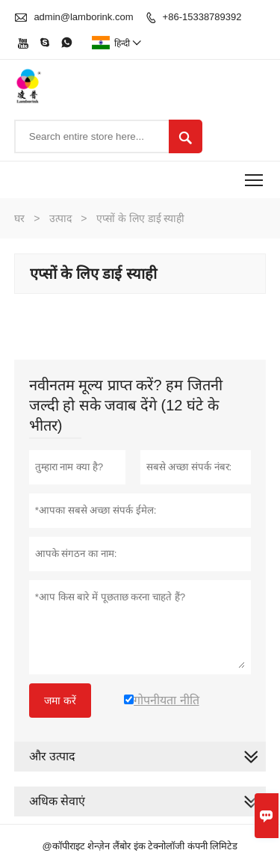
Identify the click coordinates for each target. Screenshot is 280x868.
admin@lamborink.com (83, 17)
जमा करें (60, 701)
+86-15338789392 (202, 17)
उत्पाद (60, 218)
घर (19, 218)
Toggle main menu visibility (255, 175)
